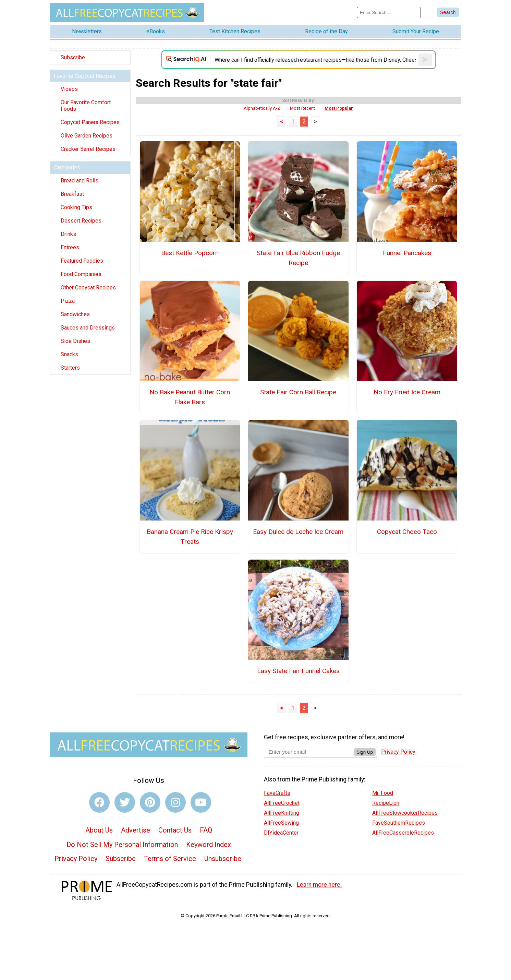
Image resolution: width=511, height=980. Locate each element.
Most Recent (302, 108)
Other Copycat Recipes (88, 288)
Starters (70, 368)
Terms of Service (170, 859)
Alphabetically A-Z (262, 108)
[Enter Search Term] (389, 13)
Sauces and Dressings (88, 328)
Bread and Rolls (80, 181)
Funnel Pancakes (407, 253)
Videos (69, 89)
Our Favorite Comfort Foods (86, 106)
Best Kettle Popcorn (190, 253)
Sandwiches (75, 314)
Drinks (68, 234)
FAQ (206, 830)
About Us (99, 830)
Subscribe (73, 57)
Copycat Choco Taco (407, 532)
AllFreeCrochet (282, 803)
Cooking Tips (76, 207)
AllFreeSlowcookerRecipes (405, 813)
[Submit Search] (448, 12)
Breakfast (72, 194)
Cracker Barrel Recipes (88, 149)
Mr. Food (383, 793)
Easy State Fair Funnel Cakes (298, 671)
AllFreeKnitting (282, 813)
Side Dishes (75, 341)
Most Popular (339, 108)
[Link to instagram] (175, 802)
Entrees (70, 247)
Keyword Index (209, 845)
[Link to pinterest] (150, 802)
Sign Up (365, 752)
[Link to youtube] (201, 802)
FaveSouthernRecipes (399, 823)
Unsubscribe (223, 859)
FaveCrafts (277, 793)
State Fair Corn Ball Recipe (298, 392)
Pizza (68, 301)
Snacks (69, 354)
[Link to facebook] (99, 802)
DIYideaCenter (281, 833)
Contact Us (175, 830)
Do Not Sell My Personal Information (122, 845)
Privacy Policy (76, 859)
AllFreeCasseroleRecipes (403, 833)
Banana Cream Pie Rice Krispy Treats (190, 537)
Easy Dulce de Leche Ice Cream (298, 532)
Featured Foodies (82, 261)
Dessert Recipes (81, 221)
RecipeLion (386, 803)
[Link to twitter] (125, 802)
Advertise (136, 830)
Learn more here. (319, 885)
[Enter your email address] (309, 752)
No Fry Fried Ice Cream (407, 392)
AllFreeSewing (281, 823)
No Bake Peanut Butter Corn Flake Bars (190, 397)
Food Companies (81, 274)
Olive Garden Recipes (87, 136)
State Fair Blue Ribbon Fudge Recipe (298, 258)
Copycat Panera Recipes (90, 122)
